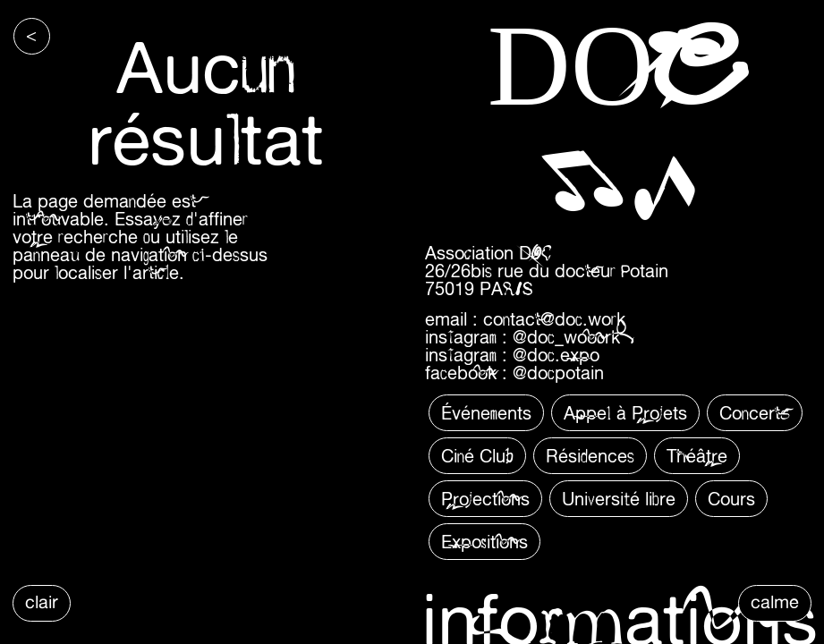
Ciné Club (477, 456)
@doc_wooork (566, 337)
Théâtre (697, 456)
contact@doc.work (554, 319)
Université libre (619, 499)
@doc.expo (556, 355)
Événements (486, 413)
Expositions (484, 542)
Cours (731, 499)
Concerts (755, 413)
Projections (485, 499)
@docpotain (558, 373)
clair (42, 602)
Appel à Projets (625, 413)
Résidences (590, 456)
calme (775, 602)
